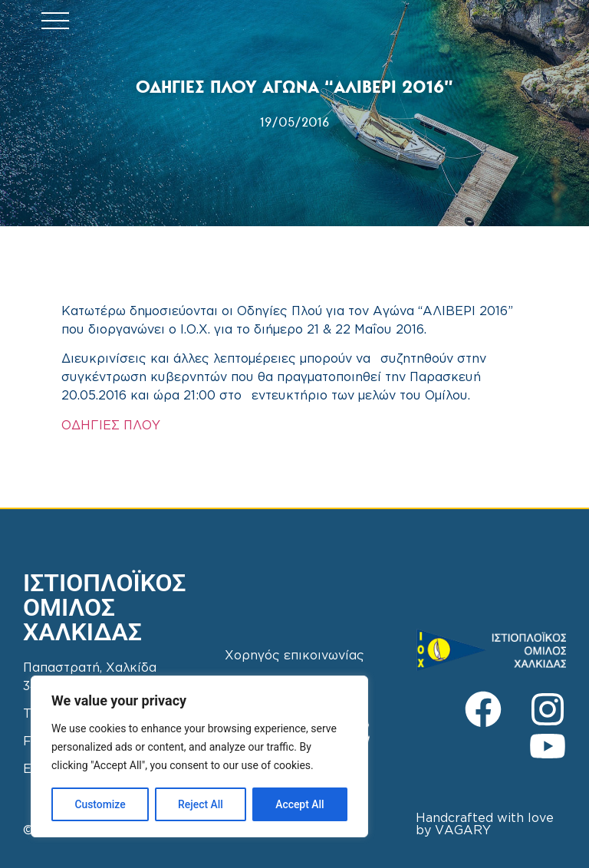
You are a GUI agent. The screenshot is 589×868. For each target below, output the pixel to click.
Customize (100, 804)
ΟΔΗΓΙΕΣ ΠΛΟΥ (111, 426)
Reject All (201, 804)
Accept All (300, 804)
